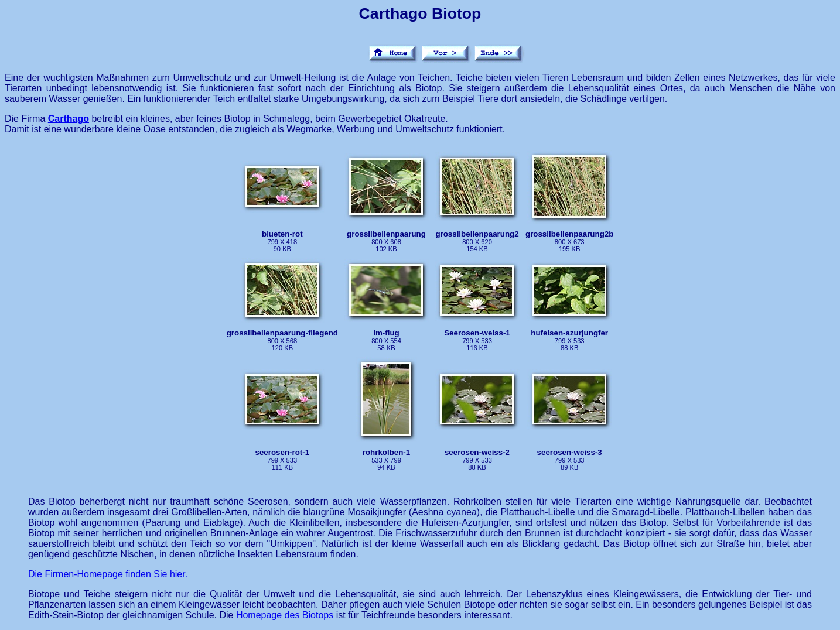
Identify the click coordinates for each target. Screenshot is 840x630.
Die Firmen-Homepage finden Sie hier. (108, 574)
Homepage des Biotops (286, 615)
